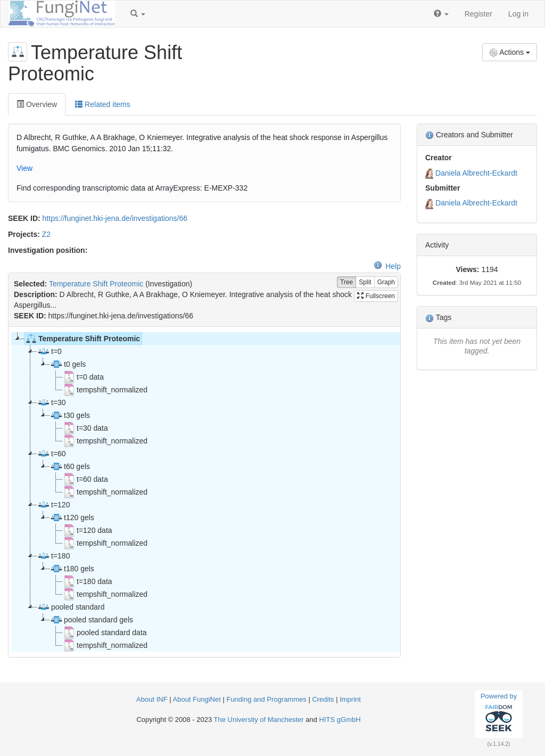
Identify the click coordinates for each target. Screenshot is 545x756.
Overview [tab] (37, 104)
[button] (138, 14)
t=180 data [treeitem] (88, 581)
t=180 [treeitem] (53, 556)
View (24, 168)
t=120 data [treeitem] (88, 530)
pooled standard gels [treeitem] (92, 620)
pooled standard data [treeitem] (105, 632)
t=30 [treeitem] (52, 402)
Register (478, 14)
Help (387, 266)
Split (365, 282)
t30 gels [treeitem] (70, 415)
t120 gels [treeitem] (72, 517)
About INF (152, 699)
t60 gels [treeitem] (70, 466)
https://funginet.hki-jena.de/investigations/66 (115, 218)
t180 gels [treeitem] (72, 569)
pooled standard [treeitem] (71, 607)
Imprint (350, 699)
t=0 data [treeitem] (83, 377)
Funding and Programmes (266, 699)
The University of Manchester (259, 720)
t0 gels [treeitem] (68, 364)
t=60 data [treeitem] (85, 479)
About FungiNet (197, 699)
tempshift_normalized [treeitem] (105, 390)
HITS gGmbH (340, 720)
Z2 (46, 234)
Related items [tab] (102, 104)
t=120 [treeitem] (53, 505)
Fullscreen (376, 296)
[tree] (204, 492)
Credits (323, 699)
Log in (518, 14)
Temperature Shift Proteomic (96, 284)
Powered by (499, 714)
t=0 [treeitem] (49, 351)
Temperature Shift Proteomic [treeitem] (82, 339)
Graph (386, 282)
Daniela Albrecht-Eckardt (476, 173)
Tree (346, 282)
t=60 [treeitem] (52, 454)
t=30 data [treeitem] (85, 428)
